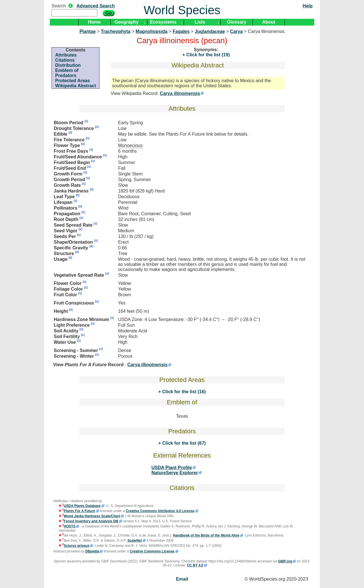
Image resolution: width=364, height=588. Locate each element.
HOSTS (70, 526)
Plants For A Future (79, 511)
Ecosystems (163, 22)
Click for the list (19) (207, 55)
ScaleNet (135, 541)
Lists (200, 22)
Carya (236, 31)
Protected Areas (73, 81)
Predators (66, 75)
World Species (182, 10)
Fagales (181, 31)
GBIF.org (285, 561)
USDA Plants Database (82, 506)
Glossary (237, 22)
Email (182, 579)
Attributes (66, 55)
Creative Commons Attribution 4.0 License (160, 511)
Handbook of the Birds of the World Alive (206, 535)
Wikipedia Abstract (76, 86)
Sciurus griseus (76, 546)
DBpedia (92, 551)
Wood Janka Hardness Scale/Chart (92, 516)
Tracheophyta (116, 31)
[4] (91, 246)
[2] (70, 132)
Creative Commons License (152, 551)
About (269, 22)
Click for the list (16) (183, 392)
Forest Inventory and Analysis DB (91, 521)
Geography (127, 22)
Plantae (87, 31)
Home (94, 22)
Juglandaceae (210, 31)
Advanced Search (96, 6)
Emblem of (67, 70)
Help (308, 6)
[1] (86, 121)
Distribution (68, 65)
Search (59, 6)
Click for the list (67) (183, 443)
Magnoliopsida (152, 31)
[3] (92, 189)
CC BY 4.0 (195, 565)
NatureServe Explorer (175, 473)
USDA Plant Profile (172, 468)
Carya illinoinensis (180, 93)
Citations (65, 60)
